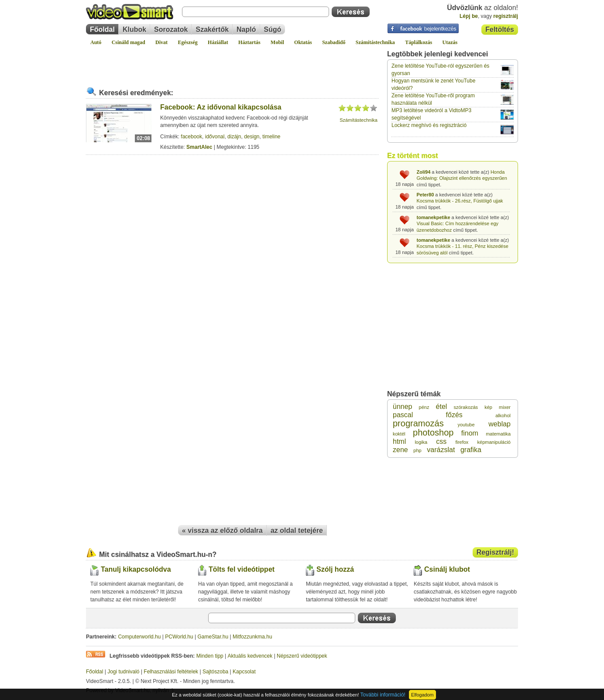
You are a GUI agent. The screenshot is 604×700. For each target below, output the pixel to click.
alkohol (503, 415)
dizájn (234, 137)
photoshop (433, 432)
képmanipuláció (494, 442)
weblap (499, 424)
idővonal (215, 137)
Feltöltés (500, 29)
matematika (498, 434)
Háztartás (249, 42)
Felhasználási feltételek (171, 672)
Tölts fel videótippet (242, 569)
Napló (246, 29)
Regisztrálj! (495, 552)
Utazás (450, 42)
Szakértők (212, 29)
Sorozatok (171, 29)
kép (488, 407)
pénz (424, 407)
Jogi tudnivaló (123, 672)
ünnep (403, 407)
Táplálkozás (419, 42)
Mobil (277, 42)
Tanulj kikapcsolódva (136, 569)
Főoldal (102, 29)
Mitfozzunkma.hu (252, 637)
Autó (96, 42)
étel (442, 407)
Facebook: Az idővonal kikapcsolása (221, 107)
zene (400, 450)
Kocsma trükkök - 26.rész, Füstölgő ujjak (460, 201)
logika (421, 442)
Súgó (273, 29)
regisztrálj (506, 16)
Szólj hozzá (335, 569)
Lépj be (469, 16)
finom (470, 433)
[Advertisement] (232, 63)
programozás (418, 423)
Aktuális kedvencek (250, 656)
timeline (271, 137)
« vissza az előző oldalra (222, 530)
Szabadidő (334, 42)
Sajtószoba (215, 672)
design (252, 137)
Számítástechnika (375, 42)
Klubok (134, 29)
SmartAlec (199, 147)
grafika (471, 450)
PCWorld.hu (179, 637)
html (399, 441)
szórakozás (466, 407)
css (441, 441)
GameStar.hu (213, 637)
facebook (191, 137)
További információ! (383, 695)
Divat (161, 42)
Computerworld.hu (139, 637)
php (417, 450)
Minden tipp (210, 656)
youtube (466, 425)
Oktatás (303, 42)
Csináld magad (129, 42)
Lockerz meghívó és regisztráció (429, 125)
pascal (403, 415)
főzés (454, 415)
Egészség (187, 42)
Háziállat (218, 42)
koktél (399, 434)
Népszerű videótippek (302, 656)
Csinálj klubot (447, 569)
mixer (505, 407)
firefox (462, 442)
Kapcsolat (244, 672)
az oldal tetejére (297, 530)
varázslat (441, 450)
